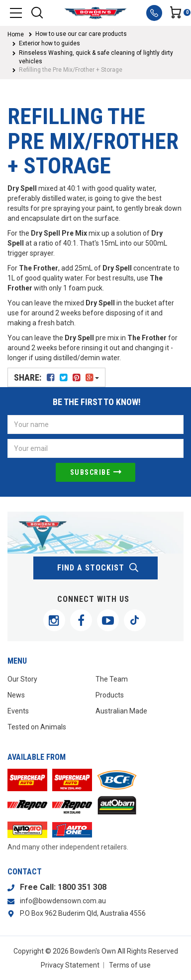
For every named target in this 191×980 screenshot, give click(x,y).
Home (16, 34)
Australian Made (121, 711)
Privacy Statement (70, 965)
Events (18, 711)
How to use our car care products (81, 34)
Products (110, 695)
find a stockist (98, 568)
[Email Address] (95, 448)
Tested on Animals (37, 727)
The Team (112, 679)
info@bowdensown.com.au (63, 901)
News (16, 695)
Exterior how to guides (49, 43)
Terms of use (130, 965)
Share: (56, 377)
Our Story (22, 679)
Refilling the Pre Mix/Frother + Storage (71, 70)
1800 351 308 (82, 887)
